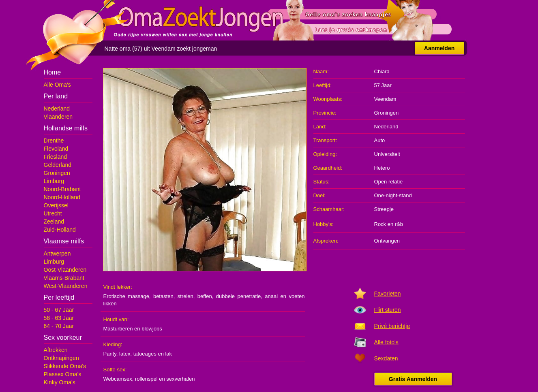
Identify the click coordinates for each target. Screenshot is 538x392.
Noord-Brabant (62, 189)
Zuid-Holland (60, 230)
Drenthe (54, 141)
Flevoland (56, 149)
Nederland (57, 109)
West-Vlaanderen (66, 286)
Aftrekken (56, 350)
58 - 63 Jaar (59, 318)
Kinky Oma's (60, 382)
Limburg (54, 181)
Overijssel (56, 205)
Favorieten (388, 294)
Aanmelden (439, 48)
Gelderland (58, 165)
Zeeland (54, 222)
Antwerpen (57, 254)
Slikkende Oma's (65, 366)
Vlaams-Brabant (64, 278)
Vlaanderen (58, 117)
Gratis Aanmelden (413, 379)
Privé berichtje (392, 326)
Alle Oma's (57, 85)
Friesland (56, 157)
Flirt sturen (388, 310)
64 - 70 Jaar (59, 326)
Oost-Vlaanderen (65, 270)
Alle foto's (386, 342)
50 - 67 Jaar (59, 310)
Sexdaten (386, 358)
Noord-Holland (62, 197)
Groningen (57, 173)
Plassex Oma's (63, 374)
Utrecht (53, 213)
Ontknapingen (61, 358)
